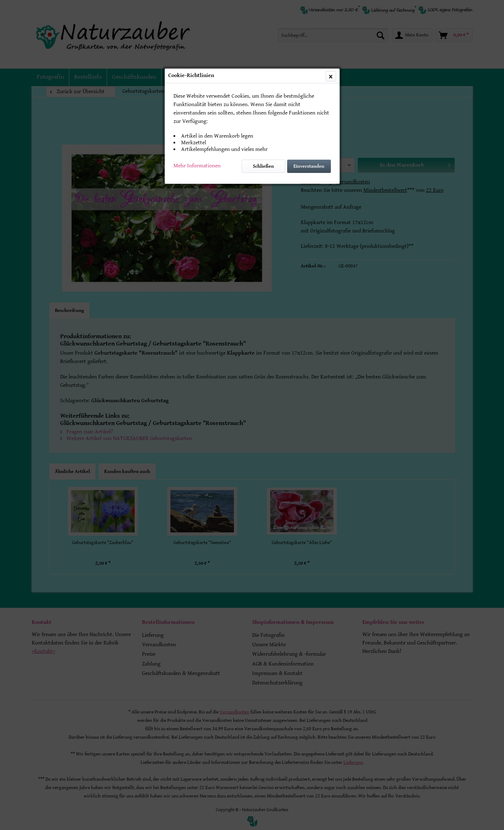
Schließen (263, 166)
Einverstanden (309, 166)
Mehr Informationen (197, 166)
